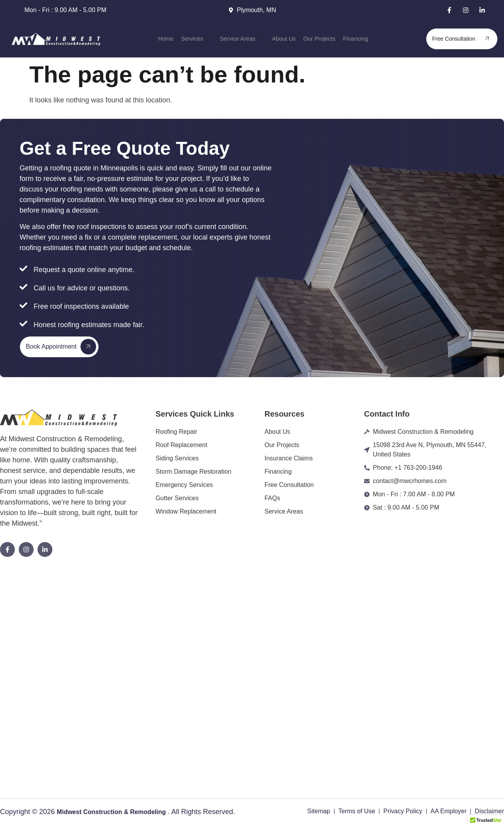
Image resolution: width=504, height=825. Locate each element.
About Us (282, 39)
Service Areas (244, 39)
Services (203, 39)
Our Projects (313, 39)
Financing (345, 39)
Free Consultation (464, 39)
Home (177, 39)
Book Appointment (61, 347)
